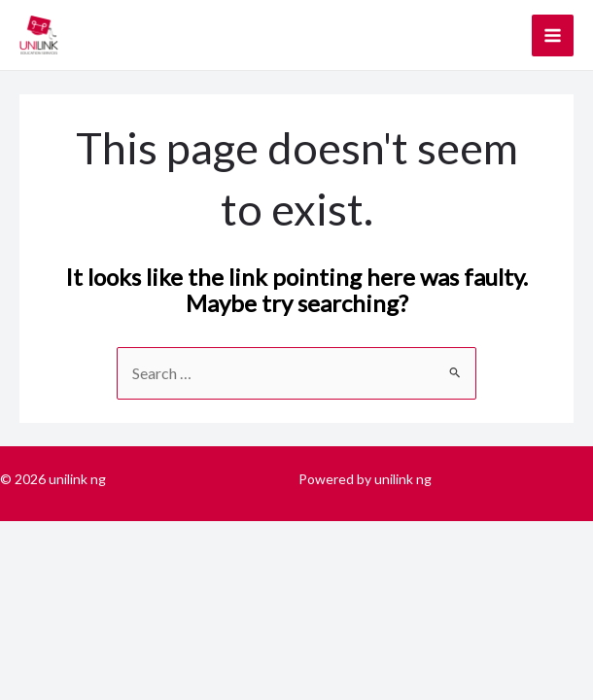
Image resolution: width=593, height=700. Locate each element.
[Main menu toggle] (553, 35)
